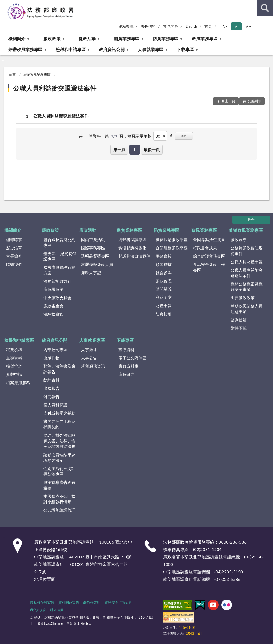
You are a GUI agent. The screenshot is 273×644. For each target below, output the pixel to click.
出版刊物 (51, 358)
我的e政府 (38, 610)
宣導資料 (14, 358)
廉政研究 (126, 374)
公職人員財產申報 (247, 262)
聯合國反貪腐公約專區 (59, 242)
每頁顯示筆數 (139, 136)
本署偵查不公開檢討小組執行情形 (59, 499)
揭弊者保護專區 (132, 240)
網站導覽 (126, 26)
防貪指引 (164, 314)
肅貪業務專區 (127, 39)
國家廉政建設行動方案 (59, 270)
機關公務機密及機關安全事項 (247, 287)
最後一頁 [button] (152, 149)
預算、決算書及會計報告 (59, 369)
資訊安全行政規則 (118, 602)
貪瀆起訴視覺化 (132, 248)
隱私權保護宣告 (42, 602)
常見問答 (171, 26)
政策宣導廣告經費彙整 (59, 485)
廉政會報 (164, 256)
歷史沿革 (14, 248)
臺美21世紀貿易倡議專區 (60, 256)
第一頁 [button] (119, 149)
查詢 (265, 8)
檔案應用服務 (18, 383)
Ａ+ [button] (248, 26)
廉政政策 (52, 39)
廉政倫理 (164, 281)
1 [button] (135, 149)
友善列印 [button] (254, 101)
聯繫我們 (14, 264)
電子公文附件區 (132, 358)
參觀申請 (14, 374)
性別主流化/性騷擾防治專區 (58, 471)
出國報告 (51, 388)
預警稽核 (164, 264)
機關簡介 (17, 39)
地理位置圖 (45, 579)
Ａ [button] (236, 26)
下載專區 (185, 49)
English (191, 26)
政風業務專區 (205, 39)
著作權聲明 (92, 602)
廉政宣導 (239, 240)
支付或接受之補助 (59, 413)
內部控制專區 (55, 350)
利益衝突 (164, 297)
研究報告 (51, 396)
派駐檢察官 (53, 314)
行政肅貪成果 (205, 248)
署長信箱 (148, 26)
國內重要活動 (93, 240)
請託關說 (164, 289)
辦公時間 (57, 610)
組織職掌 (14, 240)
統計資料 (51, 380)
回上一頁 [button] (228, 101)
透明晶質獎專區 (95, 256)
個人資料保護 (55, 405)
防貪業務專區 (166, 39)
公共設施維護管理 (59, 510)
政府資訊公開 (112, 49)
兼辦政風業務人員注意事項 (247, 309)
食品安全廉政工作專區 (209, 267)
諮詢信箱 (239, 320)
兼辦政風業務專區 (25, 49)
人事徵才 (89, 350)
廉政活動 (87, 39)
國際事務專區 (93, 248)
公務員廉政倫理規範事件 (247, 251)
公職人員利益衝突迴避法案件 (55, 88)
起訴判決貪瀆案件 (134, 256)
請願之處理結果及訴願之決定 (59, 457)
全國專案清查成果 (209, 240)
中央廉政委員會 (57, 298)
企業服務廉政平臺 (172, 248)
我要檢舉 (14, 350)
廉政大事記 (91, 273)
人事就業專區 (151, 49)
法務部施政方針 (57, 281)
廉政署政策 (53, 289)
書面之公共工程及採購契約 (59, 424)
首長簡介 (14, 256)
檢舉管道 (14, 366)
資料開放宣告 (69, 602)
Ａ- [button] (224, 26)
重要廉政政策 (243, 298)
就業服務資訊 (93, 366)
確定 (184, 136)
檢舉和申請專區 (71, 49)
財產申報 (164, 306)
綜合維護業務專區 (209, 256)
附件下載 (239, 328)
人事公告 (89, 358)
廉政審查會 (53, 306)
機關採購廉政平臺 (172, 240)
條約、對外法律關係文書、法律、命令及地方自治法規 (59, 441)
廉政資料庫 (128, 366)
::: (4, 4)
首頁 (208, 26)
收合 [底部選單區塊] (251, 220)
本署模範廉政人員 (97, 264)
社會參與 (164, 273)
